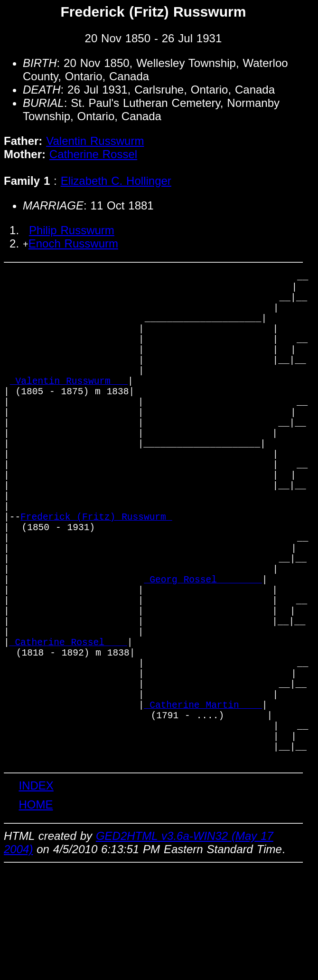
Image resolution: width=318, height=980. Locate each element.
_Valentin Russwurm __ (69, 406)
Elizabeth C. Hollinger (116, 181)
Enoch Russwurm (73, 243)
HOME (36, 916)
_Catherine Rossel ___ (68, 727)
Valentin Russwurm (95, 141)
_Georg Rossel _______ (203, 650)
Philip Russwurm (72, 230)
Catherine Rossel (93, 154)
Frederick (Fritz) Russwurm (96, 573)
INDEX (36, 897)
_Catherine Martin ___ (203, 804)
